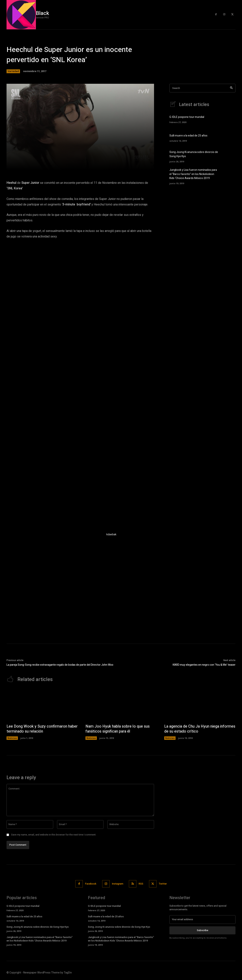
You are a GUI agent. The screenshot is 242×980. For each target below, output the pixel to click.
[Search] (231, 88)
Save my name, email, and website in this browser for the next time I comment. (54, 835)
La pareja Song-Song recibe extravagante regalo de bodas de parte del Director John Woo (60, 665)
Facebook (91, 884)
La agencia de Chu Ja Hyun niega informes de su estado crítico (192, 729)
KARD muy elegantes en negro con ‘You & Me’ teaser (204, 665)
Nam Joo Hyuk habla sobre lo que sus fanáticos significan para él (118, 729)
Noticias (12, 738)
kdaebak (111, 534)
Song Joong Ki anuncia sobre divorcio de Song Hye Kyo (38, 927)
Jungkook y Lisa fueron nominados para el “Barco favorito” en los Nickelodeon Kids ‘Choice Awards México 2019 (193, 174)
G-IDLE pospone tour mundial (187, 117)
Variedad (13, 71)
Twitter (163, 884)
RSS (141, 884)
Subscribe (203, 930)
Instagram (118, 884)
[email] (202, 920)
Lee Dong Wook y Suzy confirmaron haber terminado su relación (37, 729)
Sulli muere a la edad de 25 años (188, 136)
